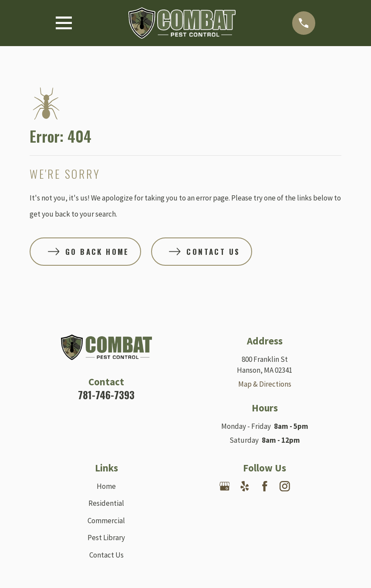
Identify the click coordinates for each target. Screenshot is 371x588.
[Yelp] (245, 486)
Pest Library (106, 538)
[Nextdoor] (305, 486)
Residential (106, 503)
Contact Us (106, 555)
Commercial (106, 521)
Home (106, 486)
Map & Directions (265, 384)
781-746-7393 (106, 395)
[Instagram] (285, 486)
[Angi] (265, 506)
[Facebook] (265, 486)
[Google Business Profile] (225, 486)
